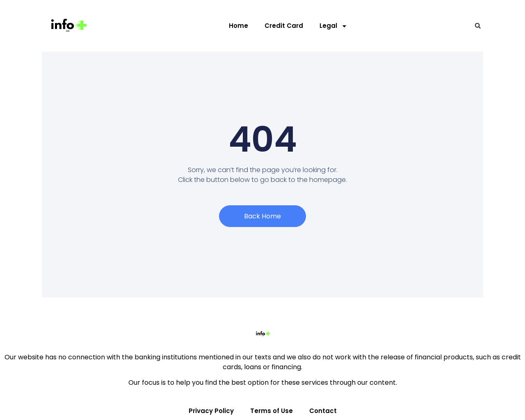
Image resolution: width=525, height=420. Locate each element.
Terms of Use (272, 411)
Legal (333, 26)
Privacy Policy (211, 411)
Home (239, 26)
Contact (323, 411)
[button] (478, 26)
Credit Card (284, 26)
